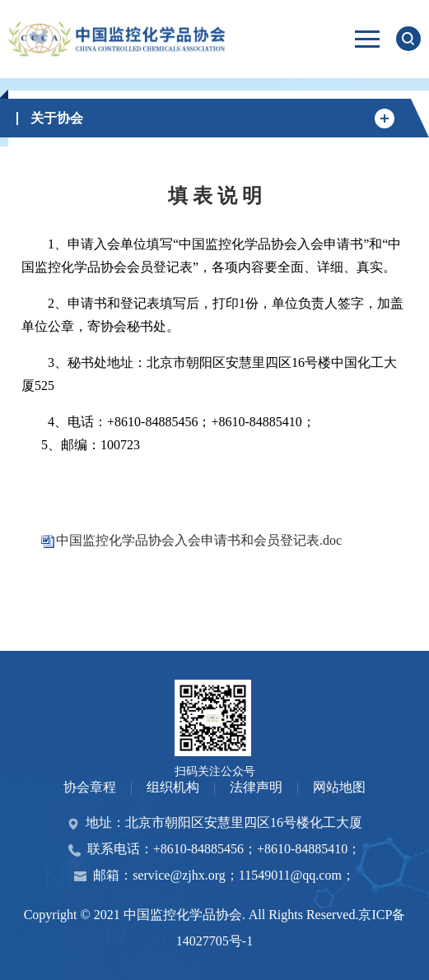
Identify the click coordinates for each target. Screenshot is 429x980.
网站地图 (339, 787)
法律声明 (256, 787)
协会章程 (90, 787)
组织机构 (173, 787)
